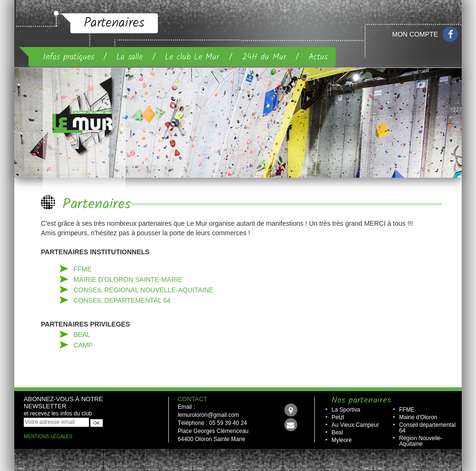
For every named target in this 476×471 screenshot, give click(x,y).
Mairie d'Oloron (418, 417)
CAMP (83, 345)
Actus (318, 57)
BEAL (82, 335)
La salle (130, 57)
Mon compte (415, 34)
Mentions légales (48, 437)
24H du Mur (264, 57)
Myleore (341, 440)
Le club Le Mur (192, 57)
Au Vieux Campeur (355, 425)
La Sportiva (346, 410)
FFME (83, 269)
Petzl (338, 417)
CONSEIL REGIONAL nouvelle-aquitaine (144, 290)
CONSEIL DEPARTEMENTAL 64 (122, 300)
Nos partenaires (361, 400)
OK (97, 423)
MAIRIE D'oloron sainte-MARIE (128, 279)
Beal (337, 433)
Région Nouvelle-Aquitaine (421, 441)
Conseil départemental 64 (427, 428)
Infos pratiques (68, 57)
